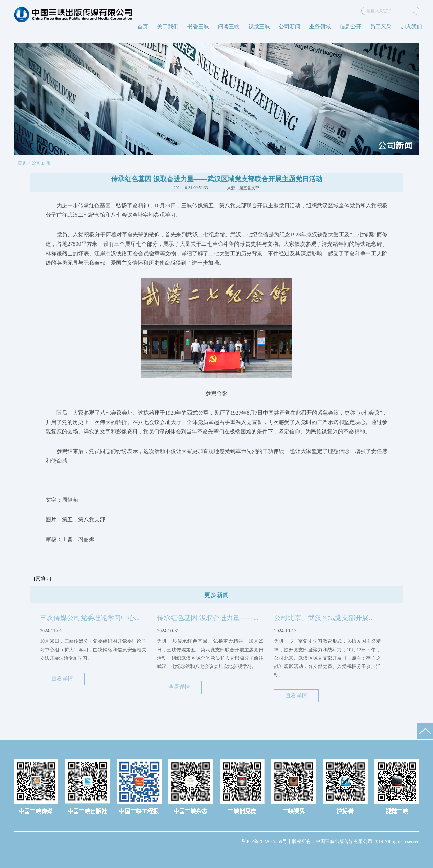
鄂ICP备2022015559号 (265, 841)
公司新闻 (290, 27)
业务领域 (320, 27)
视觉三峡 (259, 27)
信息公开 (350, 27)
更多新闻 (216, 595)
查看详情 (62, 678)
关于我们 (168, 27)
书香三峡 (198, 27)
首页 (143, 27)
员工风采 (381, 27)
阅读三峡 (229, 27)
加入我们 (411, 27)
